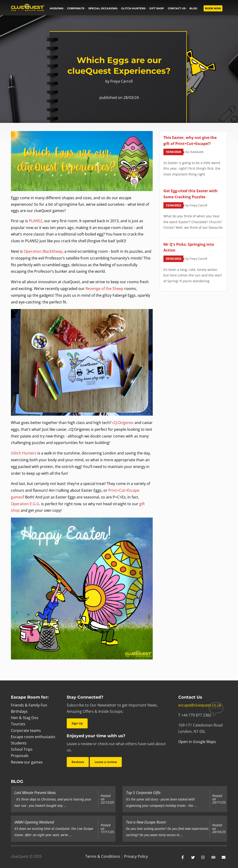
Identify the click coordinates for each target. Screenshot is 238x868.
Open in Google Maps (197, 742)
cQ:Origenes (123, 423)
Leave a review (106, 762)
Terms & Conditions (103, 856)
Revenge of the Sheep (104, 289)
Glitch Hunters (133, 8)
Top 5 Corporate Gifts (143, 793)
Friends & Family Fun (29, 705)
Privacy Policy (136, 856)
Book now (213, 8)
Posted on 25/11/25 (219, 799)
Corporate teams (26, 730)
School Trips (22, 749)
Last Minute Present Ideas (35, 793)
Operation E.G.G (25, 504)
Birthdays (19, 711)
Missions (56, 8)
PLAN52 (36, 221)
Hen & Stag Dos (25, 718)
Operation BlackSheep (43, 251)
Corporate (76, 8)
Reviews (78, 762)
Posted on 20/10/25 (219, 829)
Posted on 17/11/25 (107, 829)
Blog (193, 8)
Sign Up (77, 723)
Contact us (177, 8)
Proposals (20, 756)
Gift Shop (157, 8)
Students (19, 743)
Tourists (18, 724)
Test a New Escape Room (146, 822)
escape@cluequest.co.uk (200, 705)
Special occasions (103, 8)
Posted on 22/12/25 (107, 799)
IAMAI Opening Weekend (34, 822)
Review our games (27, 762)
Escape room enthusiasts (33, 737)
